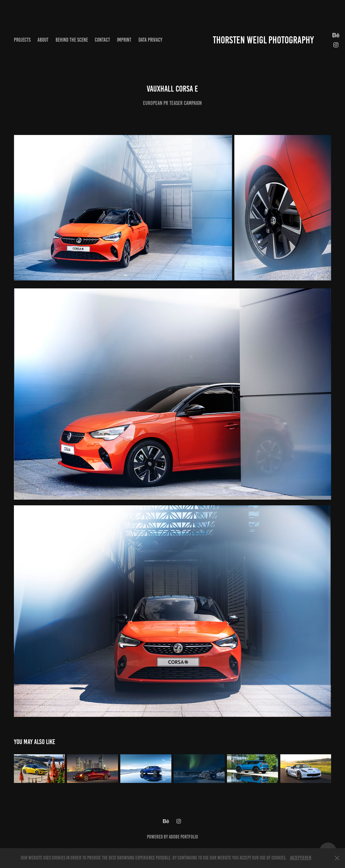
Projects (22, 40)
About (43, 40)
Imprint (124, 40)
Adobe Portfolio (183, 837)
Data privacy (150, 40)
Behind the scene (72, 40)
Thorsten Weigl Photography (263, 40)
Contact (102, 40)
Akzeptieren (301, 858)
